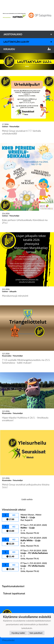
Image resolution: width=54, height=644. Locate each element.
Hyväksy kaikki (18, 633)
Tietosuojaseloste (11, 607)
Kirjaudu (27, 49)
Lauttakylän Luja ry (29, 42)
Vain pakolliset (36, 633)
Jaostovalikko (29, 34)
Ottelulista (8, 560)
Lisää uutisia (27, 482)
